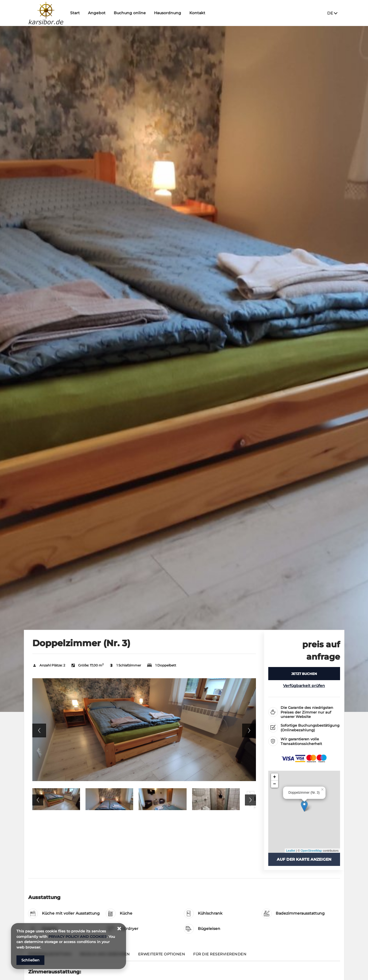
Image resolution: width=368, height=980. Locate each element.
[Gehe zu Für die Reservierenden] (220, 956)
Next (249, 730)
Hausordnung (170, 13)
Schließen (30, 960)
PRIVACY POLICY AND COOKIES (78, 936)
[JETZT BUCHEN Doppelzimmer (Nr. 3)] (304, 674)
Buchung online (132, 13)
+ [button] (275, 777)
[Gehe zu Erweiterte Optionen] (162, 956)
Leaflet (291, 851)
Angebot (99, 13)
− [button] (275, 784)
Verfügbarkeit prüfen (304, 686)
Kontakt (199, 13)
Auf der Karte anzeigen (304, 859)
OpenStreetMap (311, 851)
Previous (39, 730)
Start (77, 13)
